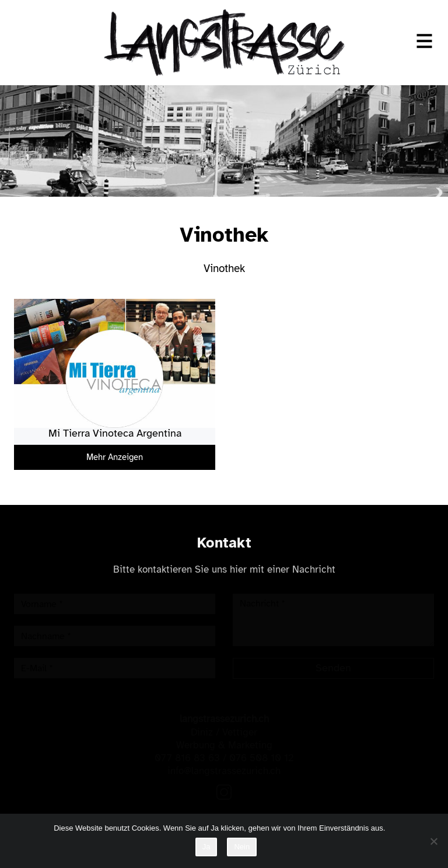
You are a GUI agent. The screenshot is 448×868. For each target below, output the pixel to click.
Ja (206, 847)
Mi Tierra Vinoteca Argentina (115, 433)
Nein (242, 847)
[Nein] (433, 841)
